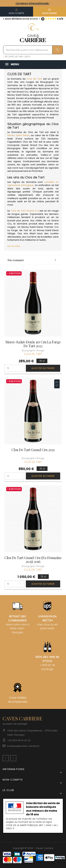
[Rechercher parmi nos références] (33, 50)
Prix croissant (33, 260)
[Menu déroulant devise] (57, 765)
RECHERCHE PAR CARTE (17, 57)
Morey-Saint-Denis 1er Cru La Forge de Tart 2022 (33, 344)
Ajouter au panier (43, 368)
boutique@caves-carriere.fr (23, 746)
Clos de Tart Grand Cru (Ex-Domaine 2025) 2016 (33, 560)
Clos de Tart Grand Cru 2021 (33, 450)
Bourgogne (47, 82)
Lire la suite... (14, 246)
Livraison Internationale (33, 3)
